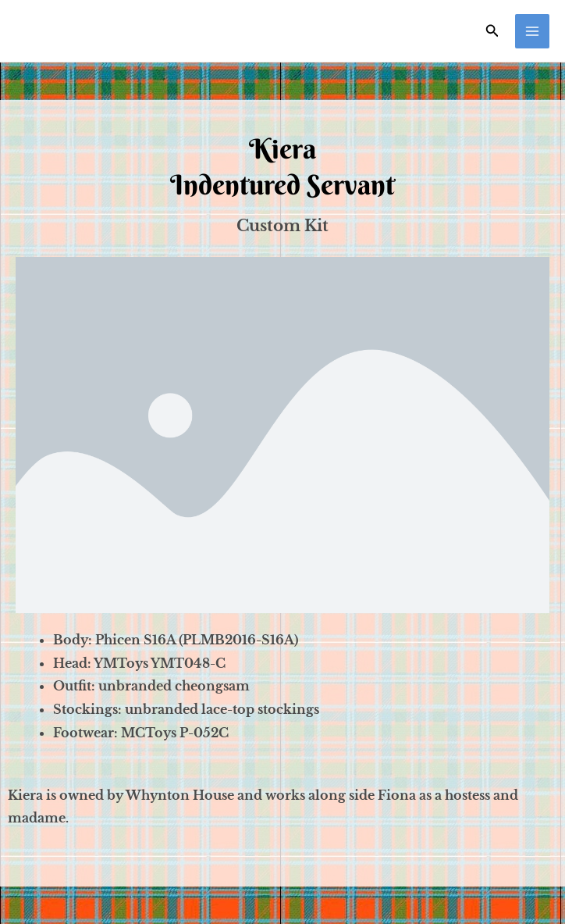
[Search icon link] (492, 31)
